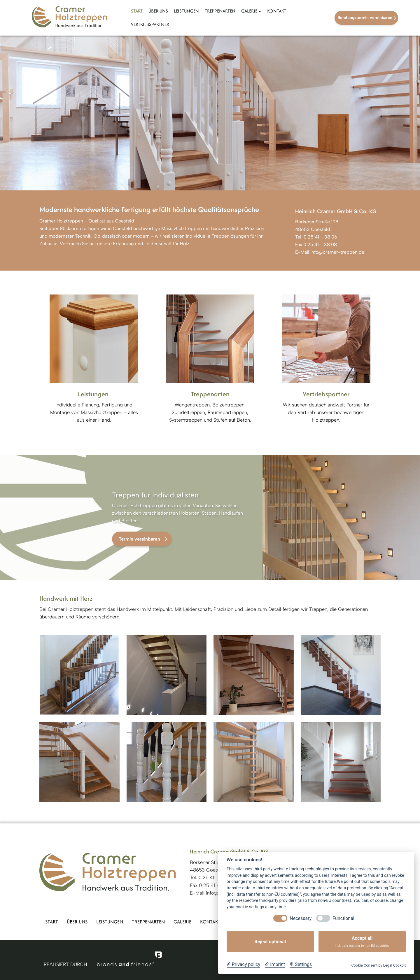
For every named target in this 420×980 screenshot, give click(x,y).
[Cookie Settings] (301, 965)
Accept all (362, 942)
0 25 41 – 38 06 (320, 237)
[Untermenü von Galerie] (260, 11)
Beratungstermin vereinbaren (365, 18)
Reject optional (270, 942)
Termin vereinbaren (139, 539)
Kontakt (210, 922)
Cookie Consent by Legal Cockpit (378, 965)
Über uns (77, 922)
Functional (343, 918)
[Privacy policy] (243, 965)
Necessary (301, 918)
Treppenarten (148, 922)
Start (52, 922)
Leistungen (110, 922)
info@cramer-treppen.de (337, 252)
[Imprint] (275, 965)
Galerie (182, 922)
